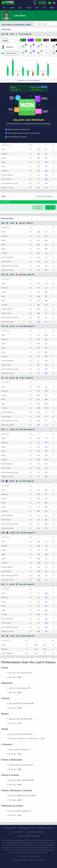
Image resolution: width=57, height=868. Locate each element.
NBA (21, 8)
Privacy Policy (11, 828)
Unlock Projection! (11, 53)
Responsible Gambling (35, 832)
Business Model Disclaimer (29, 836)
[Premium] (50, 4)
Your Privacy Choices (28, 828)
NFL (4, 8)
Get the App (42, 3)
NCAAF (12, 8)
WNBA (52, 8)
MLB (37, 8)
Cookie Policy (18, 832)
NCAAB (29, 8)
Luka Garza (9, 47)
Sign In (37, 80)
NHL (44, 8)
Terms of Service (46, 828)
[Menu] (54, 3)
